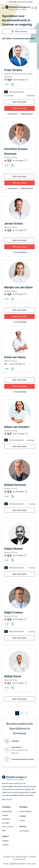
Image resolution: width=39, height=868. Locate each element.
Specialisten (6, 819)
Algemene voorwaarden (18, 864)
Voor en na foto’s (8, 827)
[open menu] (3, 8)
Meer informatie (19, 102)
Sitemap (6, 864)
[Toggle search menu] (33, 8)
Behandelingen (7, 811)
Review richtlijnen (26, 811)
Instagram (5, 841)
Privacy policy (31, 864)
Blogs (4, 830)
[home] (17, 8)
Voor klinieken (24, 831)
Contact (22, 820)
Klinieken (5, 815)
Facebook (5, 844)
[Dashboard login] (36, 8)
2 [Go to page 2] (22, 713)
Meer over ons (7, 799)
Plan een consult (19, 108)
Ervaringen (6, 823)
